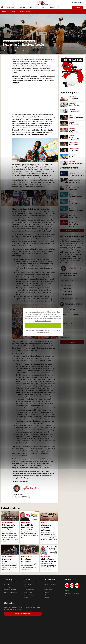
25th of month (67, 290)
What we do (10, 7)
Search (58, 8)
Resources (33, 7)
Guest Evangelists (24, 11)
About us (22, 7)
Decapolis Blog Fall (8, 11)
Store (44, 7)
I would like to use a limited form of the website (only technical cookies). (43, 331)
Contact (52, 7)
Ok (43, 326)
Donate (78, 7)
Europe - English (77, 2)
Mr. (64, 306)
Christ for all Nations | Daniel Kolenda (2, 7)
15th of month (67, 287)
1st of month (67, 285)
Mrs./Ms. (73, 306)
